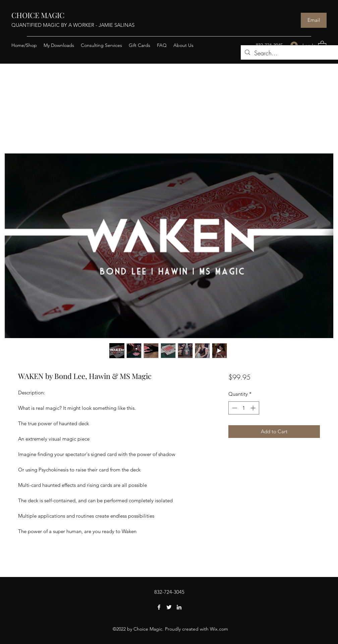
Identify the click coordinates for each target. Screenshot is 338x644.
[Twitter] (169, 607)
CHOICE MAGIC (38, 15)
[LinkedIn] (179, 607)
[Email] (314, 20)
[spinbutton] (244, 408)
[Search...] (291, 53)
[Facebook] (159, 607)
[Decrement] (234, 408)
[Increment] (254, 408)
